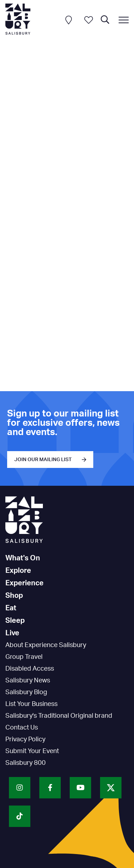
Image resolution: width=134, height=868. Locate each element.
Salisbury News (28, 681)
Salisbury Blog (26, 692)
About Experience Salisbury (46, 645)
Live (12, 633)
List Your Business (31, 704)
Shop (14, 596)
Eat (11, 608)
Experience (24, 583)
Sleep (15, 621)
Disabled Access (30, 669)
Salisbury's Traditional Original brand (59, 716)
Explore (18, 571)
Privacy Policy (25, 740)
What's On (23, 558)
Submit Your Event (32, 751)
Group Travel (24, 657)
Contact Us (22, 728)
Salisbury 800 (26, 763)
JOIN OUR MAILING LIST (43, 460)
